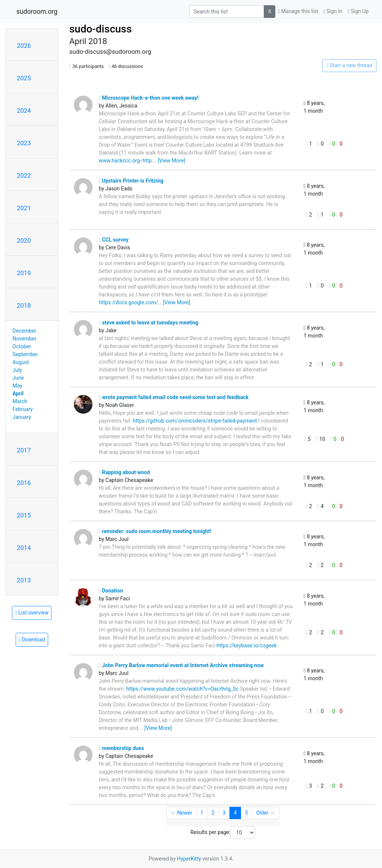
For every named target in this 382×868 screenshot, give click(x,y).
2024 (24, 111)
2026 (24, 46)
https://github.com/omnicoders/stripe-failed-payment (195, 421)
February (23, 409)
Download (32, 640)
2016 (24, 483)
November (25, 339)
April (18, 393)
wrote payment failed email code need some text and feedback (174, 397)
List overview (32, 613)
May (18, 386)
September (25, 354)
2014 (24, 548)
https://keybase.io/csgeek (247, 645)
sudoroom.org (37, 12)
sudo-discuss (101, 29)
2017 (24, 450)
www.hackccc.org (119, 161)
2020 (24, 240)
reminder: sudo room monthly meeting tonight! (155, 531)
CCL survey (114, 240)
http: (148, 161)
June (18, 378)
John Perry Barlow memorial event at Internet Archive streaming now (181, 665)
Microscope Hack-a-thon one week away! (149, 98)
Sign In (333, 11)
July (17, 370)
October (22, 346)
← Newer (182, 813)
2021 (24, 208)
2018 (24, 305)
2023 (24, 143)
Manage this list (298, 11)
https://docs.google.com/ (129, 302)
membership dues (122, 748)
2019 (24, 273)
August (21, 362)
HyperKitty (189, 859)
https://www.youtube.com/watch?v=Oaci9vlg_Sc (182, 689)
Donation (111, 591)
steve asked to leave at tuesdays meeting (149, 323)
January (22, 417)
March (20, 401)
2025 (24, 78)
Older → (266, 813)
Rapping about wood (124, 472)
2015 (24, 515)
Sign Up (358, 11)
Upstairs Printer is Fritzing (131, 181)
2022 (24, 175)
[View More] (171, 161)
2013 (24, 580)
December (25, 331)
